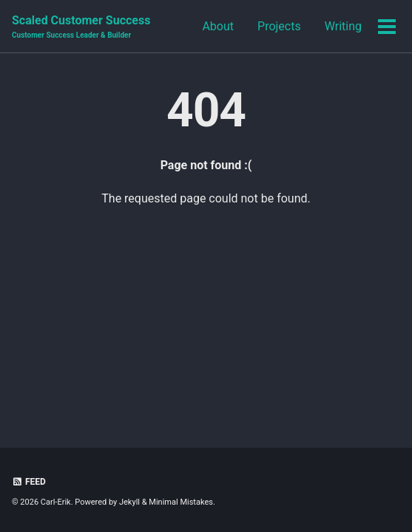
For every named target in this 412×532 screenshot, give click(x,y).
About (218, 26)
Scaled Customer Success (81, 27)
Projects (279, 26)
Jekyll (129, 502)
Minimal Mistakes (181, 502)
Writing (343, 26)
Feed (29, 482)
